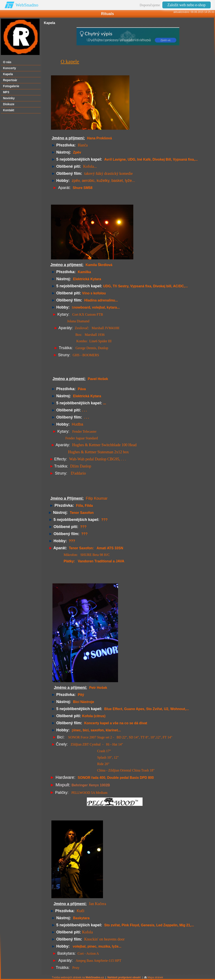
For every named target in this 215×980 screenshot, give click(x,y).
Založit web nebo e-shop (187, 5)
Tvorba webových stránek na (78, 977)
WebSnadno (27, 5)
